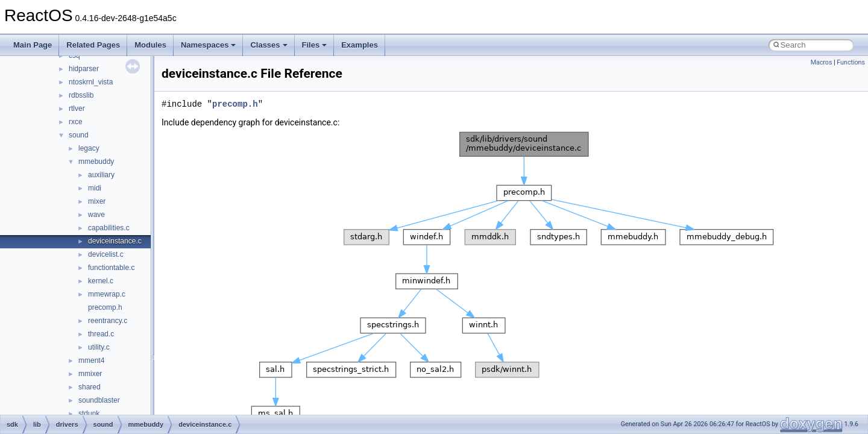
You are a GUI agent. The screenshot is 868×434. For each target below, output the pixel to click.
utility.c (99, 347)
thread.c (101, 334)
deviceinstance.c (115, 241)
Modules (150, 45)
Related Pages (93, 45)
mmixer (90, 374)
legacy (89, 148)
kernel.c (101, 281)
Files (315, 45)
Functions (851, 62)
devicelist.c (106, 254)
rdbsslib (81, 95)
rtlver (77, 108)
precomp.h (105, 307)
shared (90, 387)
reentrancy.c (108, 321)
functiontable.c (111, 268)
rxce (76, 122)
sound (79, 135)
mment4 (91, 360)
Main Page (33, 45)
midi (95, 188)
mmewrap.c (107, 294)
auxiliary (101, 175)
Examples (360, 45)
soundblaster (99, 400)
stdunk (89, 414)
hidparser (84, 69)
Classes (269, 45)
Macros (822, 62)
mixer (97, 201)
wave (96, 215)
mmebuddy (96, 162)
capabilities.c (109, 228)
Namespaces (209, 45)
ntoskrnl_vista (91, 82)
